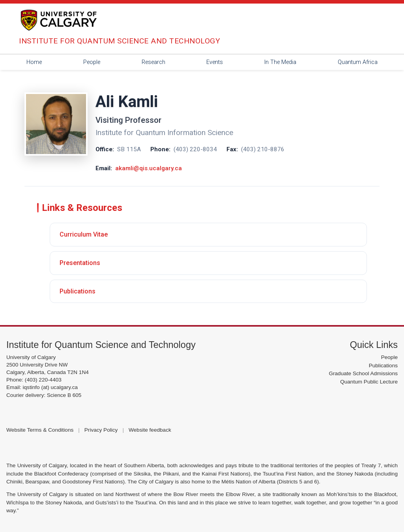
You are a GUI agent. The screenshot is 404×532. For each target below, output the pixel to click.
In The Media (280, 62)
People (92, 62)
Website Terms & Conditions (40, 430)
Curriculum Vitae (84, 234)
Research (153, 62)
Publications (78, 291)
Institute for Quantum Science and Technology (101, 345)
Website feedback (150, 430)
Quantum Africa (358, 62)
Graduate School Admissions (363, 373)
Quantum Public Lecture (369, 382)
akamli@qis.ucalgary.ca (149, 168)
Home (34, 62)
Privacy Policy (101, 430)
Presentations (80, 263)
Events (215, 62)
